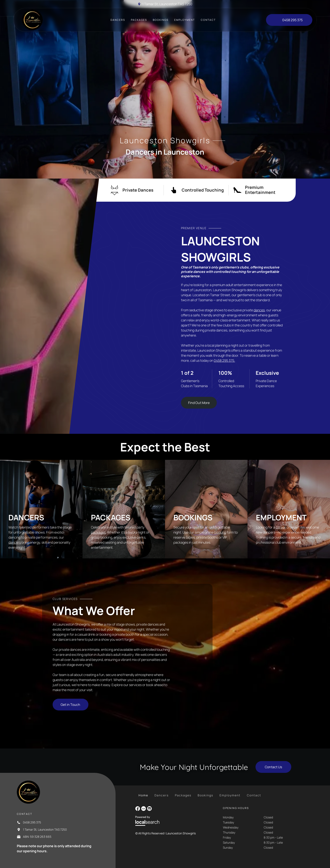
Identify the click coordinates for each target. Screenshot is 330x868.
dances (259, 310)
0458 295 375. (224, 360)
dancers (15, 542)
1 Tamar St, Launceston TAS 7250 (167, 4)
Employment (281, 518)
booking (220, 532)
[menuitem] (118, 20)
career (281, 527)
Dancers (26, 518)
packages (98, 532)
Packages (111, 518)
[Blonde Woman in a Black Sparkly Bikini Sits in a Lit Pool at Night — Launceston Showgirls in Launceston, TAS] (110, 318)
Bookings (193, 518)
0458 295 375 (32, 822)
